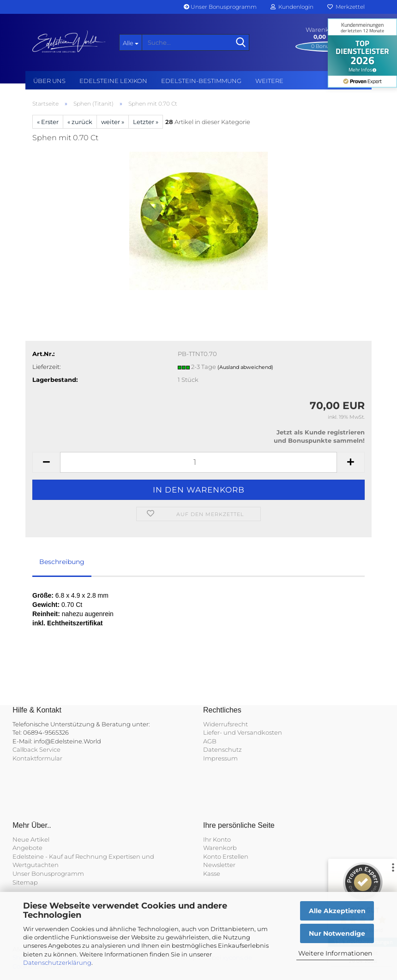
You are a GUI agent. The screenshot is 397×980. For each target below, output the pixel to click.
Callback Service (36, 749)
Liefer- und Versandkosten (243, 732)
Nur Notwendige (337, 933)
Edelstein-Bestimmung (201, 81)
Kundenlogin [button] (292, 7)
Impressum (220, 758)
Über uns (49, 81)
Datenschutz (223, 749)
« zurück (80, 122)
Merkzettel (346, 7)
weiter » (113, 122)
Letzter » (146, 122)
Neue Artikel (31, 839)
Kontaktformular (37, 758)
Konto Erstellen (226, 856)
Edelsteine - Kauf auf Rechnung (60, 856)
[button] (46, 462)
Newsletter (219, 865)
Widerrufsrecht (226, 724)
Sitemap (25, 882)
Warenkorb (220, 848)
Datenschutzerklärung (57, 962)
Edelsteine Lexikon (113, 81)
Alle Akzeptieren (337, 911)
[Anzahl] (198, 462)
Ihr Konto (217, 839)
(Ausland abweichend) (245, 367)
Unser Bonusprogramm (220, 7)
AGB (210, 741)
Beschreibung (62, 562)
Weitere (269, 81)
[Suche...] (131, 42)
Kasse (212, 873)
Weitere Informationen (335, 953)
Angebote (27, 848)
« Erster (48, 122)
